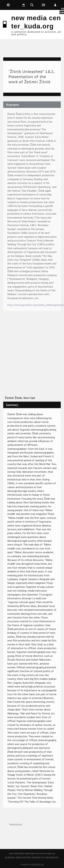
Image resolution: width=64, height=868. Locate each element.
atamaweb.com (38, 864)
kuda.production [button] (8, 5)
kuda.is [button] (20, 5)
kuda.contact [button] (44, 5)
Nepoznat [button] (55, 5)
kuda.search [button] (32, 5)
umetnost (17, 824)
